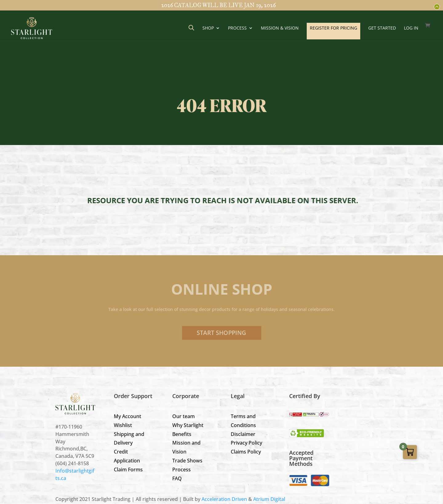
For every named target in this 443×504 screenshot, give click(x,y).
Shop (208, 28)
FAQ (177, 478)
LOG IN (411, 28)
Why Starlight (188, 425)
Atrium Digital (269, 499)
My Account (128, 416)
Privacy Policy (246, 443)
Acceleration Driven (224, 499)
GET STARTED (382, 28)
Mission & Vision (280, 28)
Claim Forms (128, 470)
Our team (184, 416)
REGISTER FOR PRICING (333, 28)
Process (237, 28)
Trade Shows (187, 461)
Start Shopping (221, 333)
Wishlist (123, 425)
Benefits (182, 434)
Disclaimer (243, 434)
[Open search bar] (191, 28)
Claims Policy (246, 452)
